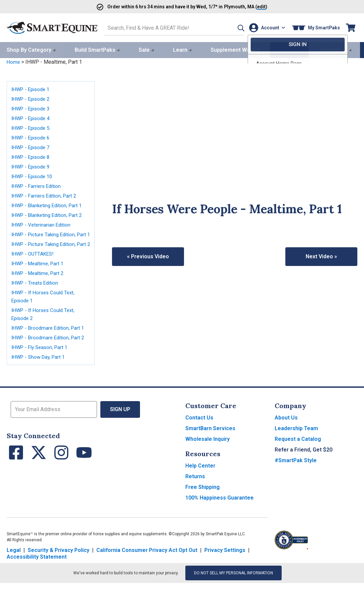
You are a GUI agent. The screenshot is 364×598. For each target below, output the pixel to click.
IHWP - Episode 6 (32, 136)
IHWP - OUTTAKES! (34, 268)
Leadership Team (296, 443)
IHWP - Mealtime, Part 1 (40, 278)
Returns (195, 491)
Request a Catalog (298, 454)
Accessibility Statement (37, 572)
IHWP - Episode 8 (32, 156)
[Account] (265, 27)
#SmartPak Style (296, 475)
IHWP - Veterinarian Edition (43, 223)
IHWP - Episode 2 (32, 98)
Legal (14, 565)
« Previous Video (148, 255)
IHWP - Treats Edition (36, 297)
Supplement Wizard (235, 49)
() (254, 7)
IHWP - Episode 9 (32, 165)
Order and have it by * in (162, 7)
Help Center (200, 481)
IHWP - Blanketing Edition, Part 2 (49, 214)
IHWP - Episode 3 (32, 107)
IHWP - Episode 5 (32, 127)
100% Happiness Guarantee (219, 513)
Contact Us (199, 433)
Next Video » (321, 255)
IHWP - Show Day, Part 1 (40, 372)
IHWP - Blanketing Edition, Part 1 (49, 204)
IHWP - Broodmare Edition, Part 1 (50, 343)
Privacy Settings (225, 565)
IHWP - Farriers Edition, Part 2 (46, 194)
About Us (286, 433)
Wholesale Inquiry (207, 454)
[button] (232, 27)
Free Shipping (202, 502)
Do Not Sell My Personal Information (233, 588)
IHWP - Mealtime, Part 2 (40, 288)
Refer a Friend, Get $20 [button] (303, 465)
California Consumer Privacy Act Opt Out (147, 565)
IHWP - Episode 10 (34, 175)
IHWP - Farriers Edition (38, 185)
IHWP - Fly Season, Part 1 (42, 362)
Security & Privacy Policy (58, 565)
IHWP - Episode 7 (32, 146)
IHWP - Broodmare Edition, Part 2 (50, 352)
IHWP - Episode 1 (32, 88)
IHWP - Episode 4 (32, 117)
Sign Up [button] (120, 424)
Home (14, 61)
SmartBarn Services (210, 443)
